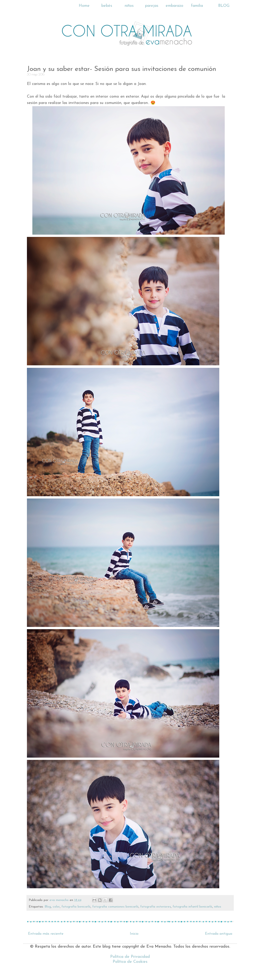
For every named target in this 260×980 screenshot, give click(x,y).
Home (84, 6)
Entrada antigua (219, 934)
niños (129, 6)
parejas (152, 6)
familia (197, 6)
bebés (107, 6)
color (56, 907)
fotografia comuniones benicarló (115, 907)
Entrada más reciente (46, 934)
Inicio (134, 934)
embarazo (174, 6)
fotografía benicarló (76, 907)
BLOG (224, 6)
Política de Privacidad (130, 957)
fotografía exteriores (156, 907)
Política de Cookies (130, 962)
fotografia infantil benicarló (192, 907)
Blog (48, 907)
